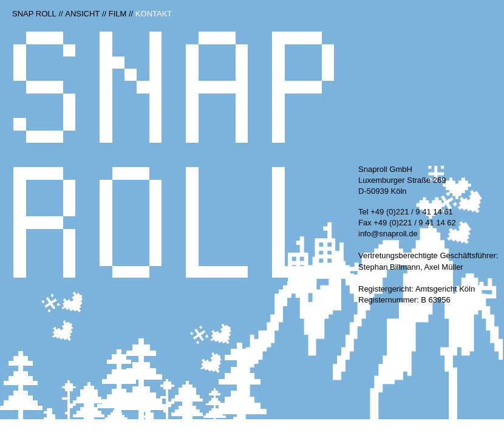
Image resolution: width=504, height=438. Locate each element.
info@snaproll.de (388, 234)
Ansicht (82, 14)
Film (118, 14)
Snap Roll (34, 14)
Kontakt (154, 14)
